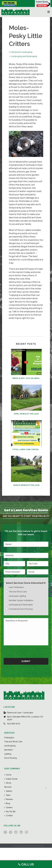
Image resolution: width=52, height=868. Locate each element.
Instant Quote (11, 779)
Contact (8, 816)
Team (7, 795)
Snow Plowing (10, 758)
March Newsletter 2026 (26, 485)
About (8, 783)
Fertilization (9, 738)
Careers (8, 807)
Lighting (8, 754)
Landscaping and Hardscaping (24, 56)
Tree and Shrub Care (13, 742)
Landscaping (10, 746)
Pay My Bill (10, 812)
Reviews (9, 799)
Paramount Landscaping (22, 52)
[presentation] (24, 651)
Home (8, 775)
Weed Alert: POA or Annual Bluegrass (27, 378)
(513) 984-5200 (14, 724)
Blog (7, 803)
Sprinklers (9, 750)
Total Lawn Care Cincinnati (27, 450)
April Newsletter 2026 (26, 414)
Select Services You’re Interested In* (26, 583)
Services (8, 787)
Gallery (8, 791)
